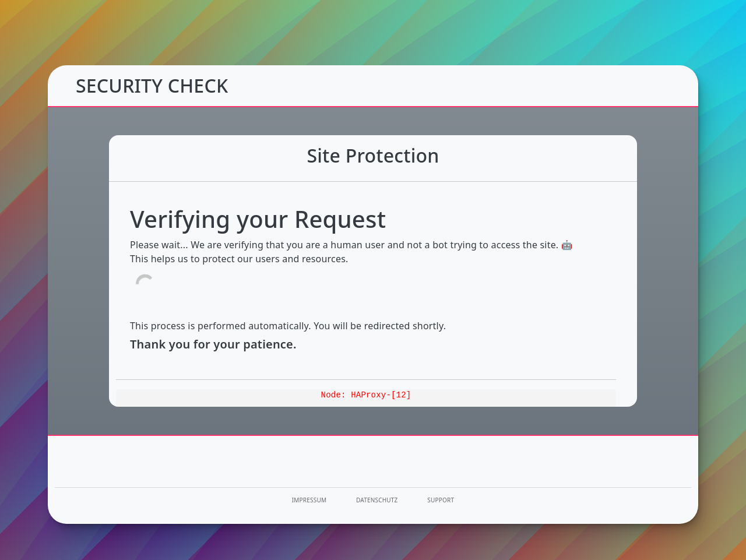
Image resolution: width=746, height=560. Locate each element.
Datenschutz (377, 500)
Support (441, 500)
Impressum (309, 500)
